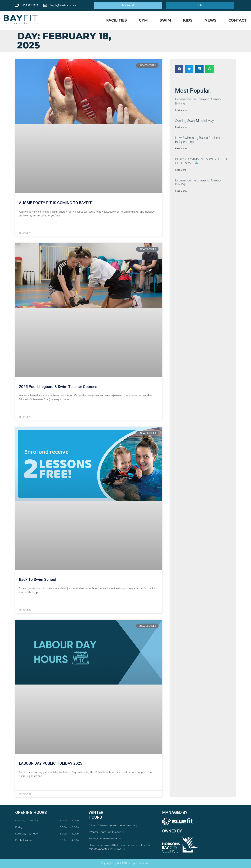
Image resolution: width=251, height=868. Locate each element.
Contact (237, 20)
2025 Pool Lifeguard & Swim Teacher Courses (58, 387)
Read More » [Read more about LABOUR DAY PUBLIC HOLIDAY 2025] (26, 785)
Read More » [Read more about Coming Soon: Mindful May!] (181, 127)
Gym (143, 20)
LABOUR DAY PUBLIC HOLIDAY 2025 (51, 763)
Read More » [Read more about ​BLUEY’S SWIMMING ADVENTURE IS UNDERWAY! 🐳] (181, 170)
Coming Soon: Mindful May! (195, 121)
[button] (179, 69)
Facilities (117, 20)
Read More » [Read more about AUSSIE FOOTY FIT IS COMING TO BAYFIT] (26, 225)
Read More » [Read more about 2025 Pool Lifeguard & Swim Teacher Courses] (26, 408)
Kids (188, 20)
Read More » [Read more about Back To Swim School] (26, 601)
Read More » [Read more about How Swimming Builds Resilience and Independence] (181, 148)
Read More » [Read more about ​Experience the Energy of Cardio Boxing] (181, 110)
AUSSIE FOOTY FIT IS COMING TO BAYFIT (55, 203)
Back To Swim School (38, 580)
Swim (165, 20)
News (210, 20)
